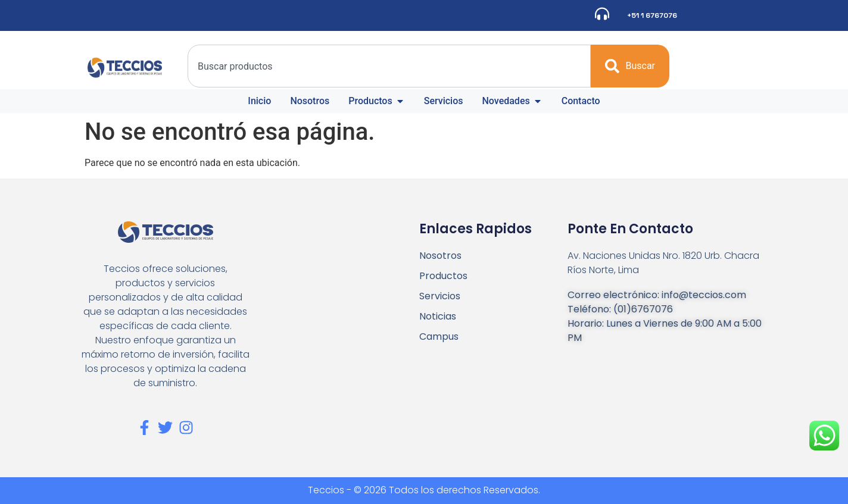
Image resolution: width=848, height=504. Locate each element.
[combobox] (389, 66)
